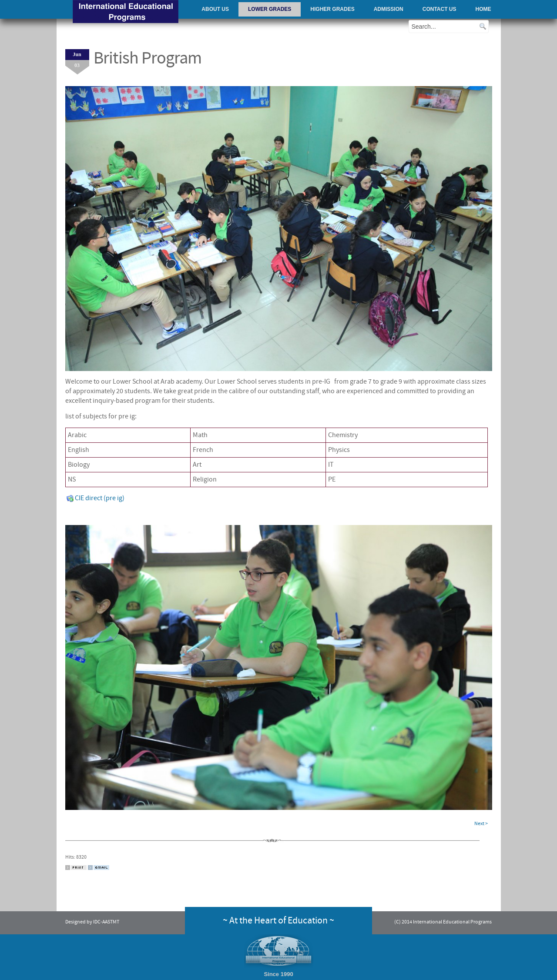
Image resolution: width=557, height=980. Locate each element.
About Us (215, 9)
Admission (389, 9)
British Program (148, 58)
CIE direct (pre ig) (96, 498)
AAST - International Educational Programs (126, 12)
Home (483, 9)
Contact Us (440, 9)
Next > (481, 823)
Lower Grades (270, 9)
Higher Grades (332, 9)
